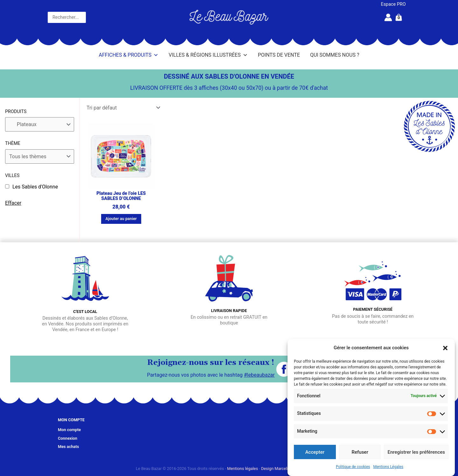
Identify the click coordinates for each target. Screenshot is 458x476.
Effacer (13, 203)
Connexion (68, 438)
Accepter (315, 452)
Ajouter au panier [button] (121, 219)
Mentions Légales (388, 467)
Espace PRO (393, 4)
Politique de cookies (353, 467)
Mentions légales (243, 469)
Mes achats (68, 447)
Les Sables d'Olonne (35, 187)
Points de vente (279, 55)
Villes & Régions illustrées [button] (208, 55)
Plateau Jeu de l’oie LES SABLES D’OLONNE (121, 196)
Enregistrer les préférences (416, 452)
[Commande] (123, 108)
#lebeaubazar (259, 375)
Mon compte (69, 430)
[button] (445, 348)
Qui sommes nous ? (335, 55)
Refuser (360, 452)
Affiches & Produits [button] (129, 55)
